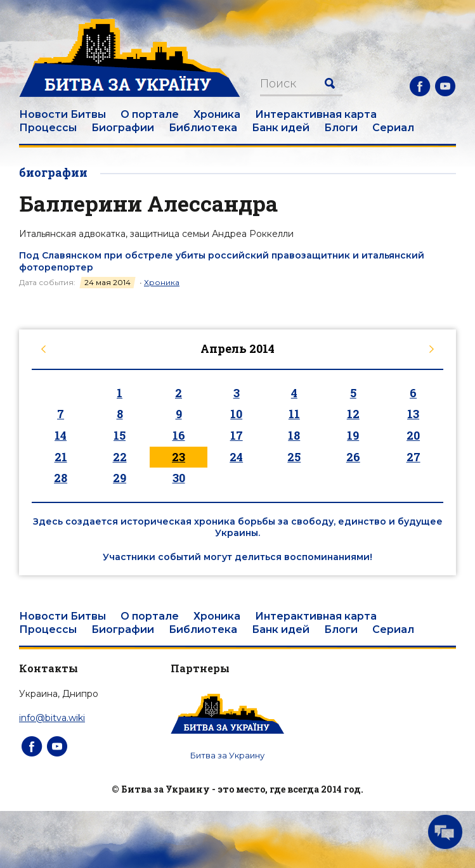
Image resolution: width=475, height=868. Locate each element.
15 (120, 435)
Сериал (393, 128)
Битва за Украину (227, 755)
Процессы (48, 128)
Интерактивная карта (316, 114)
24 (236, 457)
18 (294, 435)
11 (294, 414)
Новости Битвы (62, 114)
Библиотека (203, 128)
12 (353, 414)
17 (237, 435)
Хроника (217, 114)
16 (179, 435)
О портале (150, 114)
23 (179, 457)
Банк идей (281, 128)
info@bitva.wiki (52, 718)
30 (179, 478)
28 (61, 478)
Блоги (341, 128)
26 (353, 457)
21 (61, 457)
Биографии (123, 128)
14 (61, 435)
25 (294, 457)
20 (413, 435)
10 (236, 414)
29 (120, 478)
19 (353, 435)
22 (120, 457)
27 (413, 457)
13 (413, 414)
